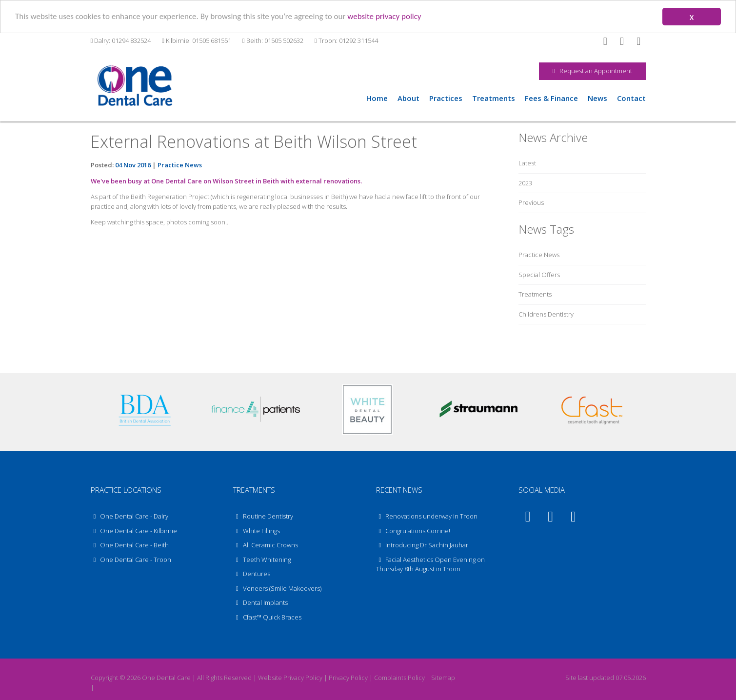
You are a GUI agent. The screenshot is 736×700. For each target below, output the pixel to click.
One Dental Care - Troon (131, 559)
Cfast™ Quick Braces (267, 617)
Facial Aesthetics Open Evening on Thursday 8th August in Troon (431, 564)
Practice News (180, 165)
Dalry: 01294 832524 (121, 40)
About (408, 98)
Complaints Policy (399, 678)
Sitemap (443, 678)
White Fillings (257, 530)
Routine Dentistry (263, 516)
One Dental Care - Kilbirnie (134, 530)
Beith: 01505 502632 (273, 40)
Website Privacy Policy (290, 678)
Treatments (494, 98)
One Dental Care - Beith (130, 545)
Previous (531, 202)
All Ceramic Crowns (266, 545)
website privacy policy (384, 16)
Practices (446, 98)
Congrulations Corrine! (418, 530)
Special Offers (539, 274)
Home (377, 98)
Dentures (252, 574)
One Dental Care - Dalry (130, 516)
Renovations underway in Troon (431, 516)
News (597, 98)
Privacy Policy (348, 678)
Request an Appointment (592, 71)
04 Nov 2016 (133, 165)
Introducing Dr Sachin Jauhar (427, 545)
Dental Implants (260, 602)
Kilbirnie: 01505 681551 (197, 40)
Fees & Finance (551, 98)
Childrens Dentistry (546, 314)
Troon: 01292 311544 (346, 40)
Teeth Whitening (262, 559)
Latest (527, 163)
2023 (525, 183)
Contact (631, 98)
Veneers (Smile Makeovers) (277, 588)
